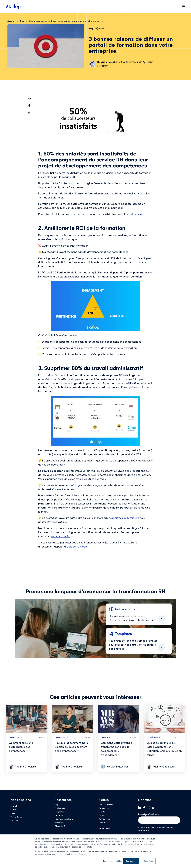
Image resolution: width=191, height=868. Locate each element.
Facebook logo (144, 808)
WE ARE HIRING (105, 828)
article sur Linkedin (76, 547)
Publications (60, 808)
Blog (56, 804)
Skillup (104, 800)
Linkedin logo (140, 808)
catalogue (76, 485)
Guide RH (59, 815)
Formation (15, 806)
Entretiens (15, 810)
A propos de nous (106, 804)
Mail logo (153, 808)
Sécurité (102, 823)
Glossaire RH (60, 826)
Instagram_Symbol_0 (148, 808)
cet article (135, 214)
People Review (17, 817)
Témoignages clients (64, 819)
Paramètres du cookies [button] (112, 861)
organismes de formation (124, 518)
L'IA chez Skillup (17, 820)
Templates (59, 812)
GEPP (13, 813)
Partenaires (104, 808)
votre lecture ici (61, 536)
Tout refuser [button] (148, 861)
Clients (102, 812)
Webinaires (59, 823)
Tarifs (101, 815)
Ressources (63, 800)
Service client (104, 819)
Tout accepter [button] (131, 861)
